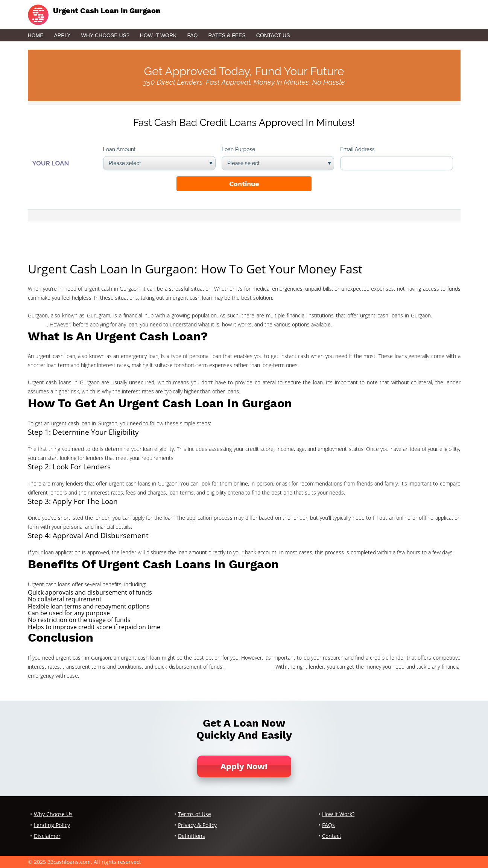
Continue (244, 184)
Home (36, 35)
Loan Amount (119, 149)
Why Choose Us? (105, 35)
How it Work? (338, 814)
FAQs (328, 825)
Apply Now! (244, 766)
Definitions (192, 836)
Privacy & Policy (197, 825)
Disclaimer (47, 836)
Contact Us (273, 35)
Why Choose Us (53, 814)
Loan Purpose (239, 149)
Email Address (357, 149)
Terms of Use (195, 814)
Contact (332, 836)
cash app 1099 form (249, 667)
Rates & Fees (227, 35)
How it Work (158, 35)
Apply (62, 35)
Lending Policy (52, 825)
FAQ (192, 35)
